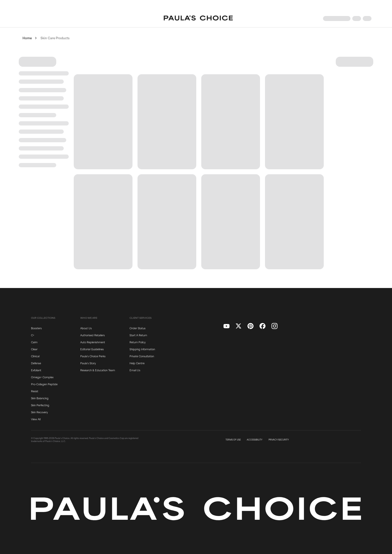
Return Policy (137, 342)
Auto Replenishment (93, 342)
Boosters (36, 328)
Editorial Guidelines (92, 349)
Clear (34, 349)
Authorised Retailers (92, 335)
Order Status (137, 328)
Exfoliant (36, 370)
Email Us (135, 370)
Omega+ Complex (42, 377)
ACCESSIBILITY (255, 440)
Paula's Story (88, 363)
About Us (86, 328)
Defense (36, 363)
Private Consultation (142, 356)
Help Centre (137, 363)
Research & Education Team (98, 370)
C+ (33, 335)
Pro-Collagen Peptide (44, 384)
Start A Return (138, 335)
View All (36, 419)
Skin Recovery (39, 412)
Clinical (35, 356)
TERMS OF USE (233, 440)
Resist (35, 391)
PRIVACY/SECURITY (279, 440)
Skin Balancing (40, 398)
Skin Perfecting (40, 405)
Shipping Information (142, 349)
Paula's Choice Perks (93, 356)
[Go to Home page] (198, 18)
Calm (34, 342)
